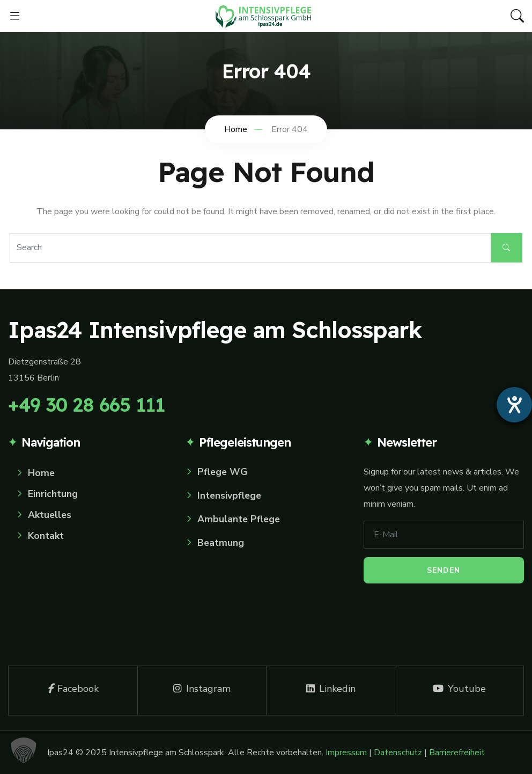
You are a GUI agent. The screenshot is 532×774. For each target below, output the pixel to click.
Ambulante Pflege (239, 519)
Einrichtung (53, 494)
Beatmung (221, 543)
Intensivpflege (229, 495)
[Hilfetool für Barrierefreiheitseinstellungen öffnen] (514, 405)
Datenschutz (398, 753)
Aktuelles (50, 515)
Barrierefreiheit (457, 753)
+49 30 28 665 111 (86, 405)
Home (41, 473)
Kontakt (46, 536)
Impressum (346, 753)
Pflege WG (222, 472)
